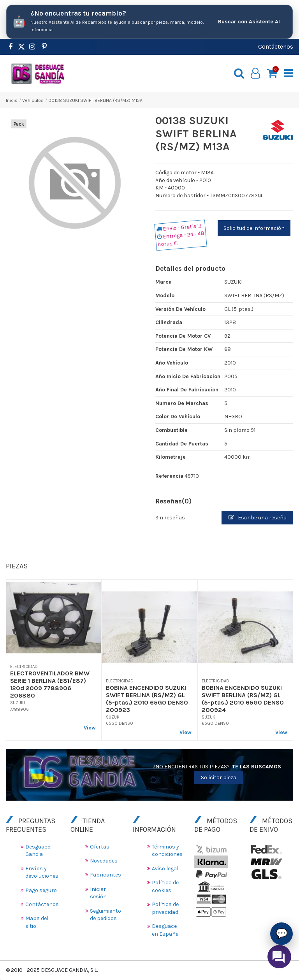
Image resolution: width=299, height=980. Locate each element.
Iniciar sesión (98, 893)
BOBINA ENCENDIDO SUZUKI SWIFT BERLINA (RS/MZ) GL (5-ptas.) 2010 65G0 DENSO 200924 (243, 699)
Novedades (104, 861)
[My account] (255, 74)
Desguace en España (165, 930)
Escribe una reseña (258, 518)
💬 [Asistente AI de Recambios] (282, 933)
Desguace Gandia (38, 851)
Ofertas (100, 847)
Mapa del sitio (37, 922)
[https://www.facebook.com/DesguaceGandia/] (10, 47)
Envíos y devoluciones (42, 872)
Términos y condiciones (167, 851)
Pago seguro (41, 890)
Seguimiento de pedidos (106, 915)
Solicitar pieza (219, 778)
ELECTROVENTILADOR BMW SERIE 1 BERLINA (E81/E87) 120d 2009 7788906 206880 (50, 685)
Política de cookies (165, 886)
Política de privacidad (165, 908)
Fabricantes (106, 875)
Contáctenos (276, 46)
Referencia (169, 476)
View (90, 728)
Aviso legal (165, 869)
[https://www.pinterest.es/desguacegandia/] (21, 47)
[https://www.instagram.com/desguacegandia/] (32, 47)
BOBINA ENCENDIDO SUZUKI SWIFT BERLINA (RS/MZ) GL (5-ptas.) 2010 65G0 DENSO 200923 (147, 699)
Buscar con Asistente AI (249, 22)
